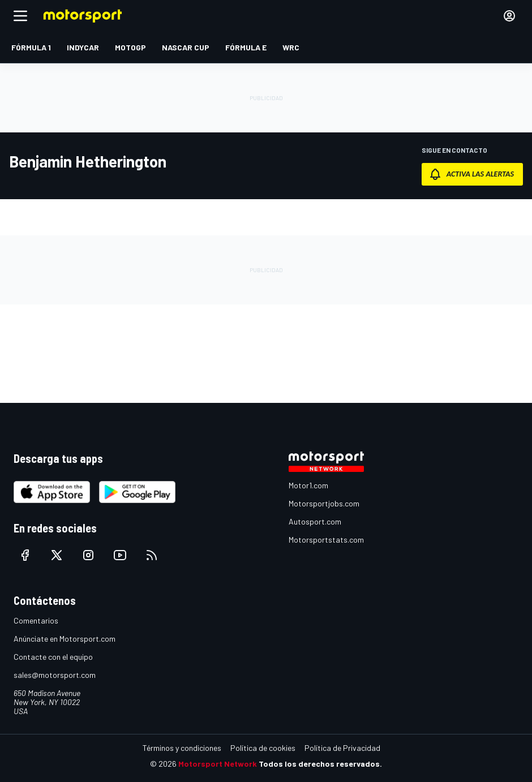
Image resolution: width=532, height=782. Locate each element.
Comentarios (36, 620)
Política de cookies (263, 748)
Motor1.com (308, 485)
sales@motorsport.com (55, 675)
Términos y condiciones (182, 748)
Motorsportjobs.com (324, 503)
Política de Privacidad (342, 748)
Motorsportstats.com (326, 540)
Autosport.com (315, 521)
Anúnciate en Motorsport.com (65, 639)
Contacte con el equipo (53, 657)
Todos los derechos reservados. (320, 764)
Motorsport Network (218, 764)
